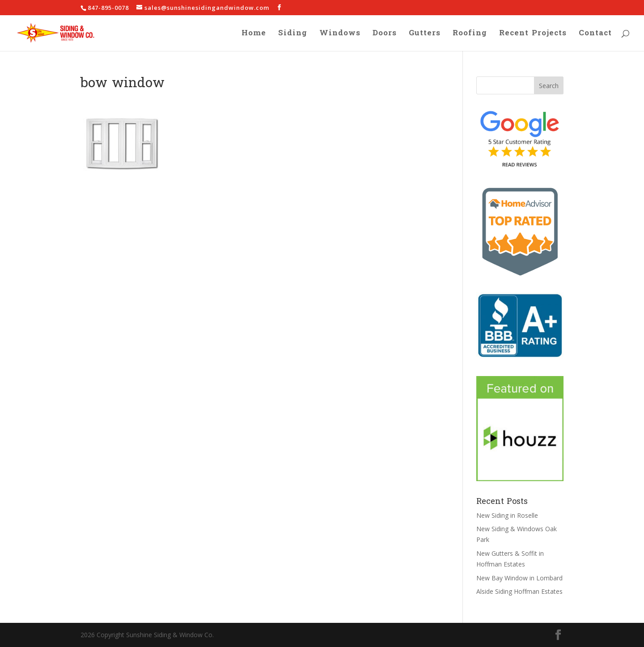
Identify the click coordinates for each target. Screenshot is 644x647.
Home (254, 35)
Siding (293, 35)
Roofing (470, 35)
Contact (595, 35)
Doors (385, 35)
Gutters (425, 35)
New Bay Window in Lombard (519, 578)
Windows (340, 35)
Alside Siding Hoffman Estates (519, 591)
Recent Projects (533, 35)
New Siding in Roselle (507, 515)
